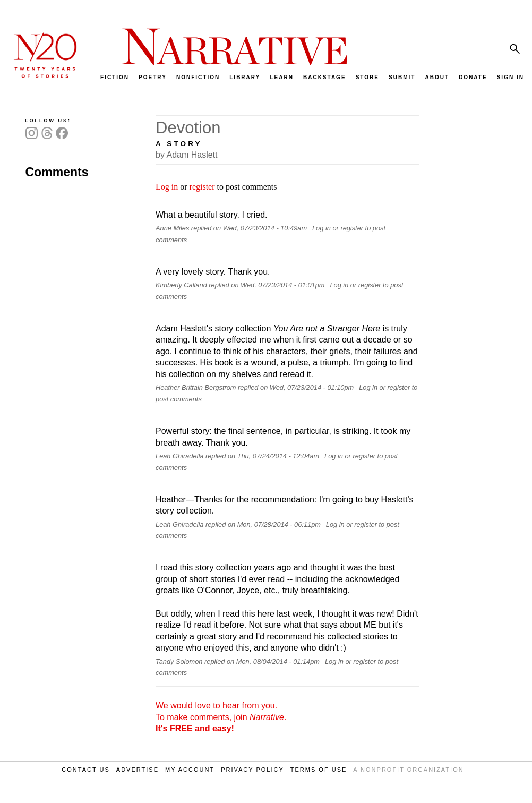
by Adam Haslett (187, 155)
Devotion (188, 128)
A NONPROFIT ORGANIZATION (408, 770)
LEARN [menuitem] (281, 77)
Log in (167, 187)
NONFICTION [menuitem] (198, 77)
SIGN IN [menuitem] (510, 77)
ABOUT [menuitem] (437, 77)
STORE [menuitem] (367, 77)
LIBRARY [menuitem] (245, 77)
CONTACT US (86, 770)
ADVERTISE (138, 770)
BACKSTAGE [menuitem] (325, 77)
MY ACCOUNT (190, 770)
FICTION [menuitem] (115, 77)
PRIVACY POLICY (252, 770)
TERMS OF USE (319, 770)
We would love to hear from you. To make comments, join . (221, 717)
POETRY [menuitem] (153, 77)
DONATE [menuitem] (473, 77)
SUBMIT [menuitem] (402, 77)
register (202, 187)
